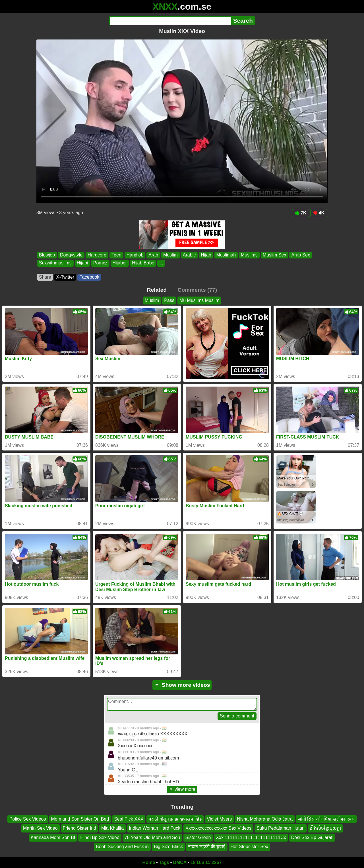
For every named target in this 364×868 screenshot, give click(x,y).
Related (157, 290)
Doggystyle (71, 255)
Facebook (89, 277)
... (161, 263)
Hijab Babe (143, 263)
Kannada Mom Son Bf (53, 837)
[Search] (170, 21)
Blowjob (47, 255)
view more (182, 789)
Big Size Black (168, 847)
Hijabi (82, 263)
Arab (153, 255)
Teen (116, 255)
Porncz (100, 263)
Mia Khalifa (112, 828)
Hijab (206, 255)
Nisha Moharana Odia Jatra (265, 819)
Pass (169, 300)
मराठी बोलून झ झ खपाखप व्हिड (175, 819)
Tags (164, 862)
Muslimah (226, 255)
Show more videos (182, 685)
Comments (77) (197, 290)
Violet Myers (220, 819)
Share (45, 277)
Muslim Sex (275, 255)
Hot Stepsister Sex (250, 847)
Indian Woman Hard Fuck (155, 828)
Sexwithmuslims (55, 263)
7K (300, 213)
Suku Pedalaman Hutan (281, 828)
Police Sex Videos (28, 819)
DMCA (180, 862)
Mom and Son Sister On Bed (80, 819)
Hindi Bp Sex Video (100, 837)
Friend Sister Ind (79, 828)
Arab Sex (301, 255)
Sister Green (198, 837)
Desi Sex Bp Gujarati (312, 837)
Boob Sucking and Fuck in (122, 847)
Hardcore (97, 255)
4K (319, 213)
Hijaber (120, 263)
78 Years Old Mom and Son (152, 837)
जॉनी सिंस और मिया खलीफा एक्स (326, 819)
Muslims (249, 255)
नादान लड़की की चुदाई (207, 847)
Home (149, 862)
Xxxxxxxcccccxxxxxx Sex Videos (218, 828)
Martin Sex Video (40, 828)
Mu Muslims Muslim (199, 300)
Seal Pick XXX (129, 819)
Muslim (170, 255)
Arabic (189, 255)
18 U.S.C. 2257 (206, 862)
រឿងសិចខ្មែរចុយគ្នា (325, 828)
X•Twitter (65, 277)
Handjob (135, 255)
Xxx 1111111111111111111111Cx (251, 837)
